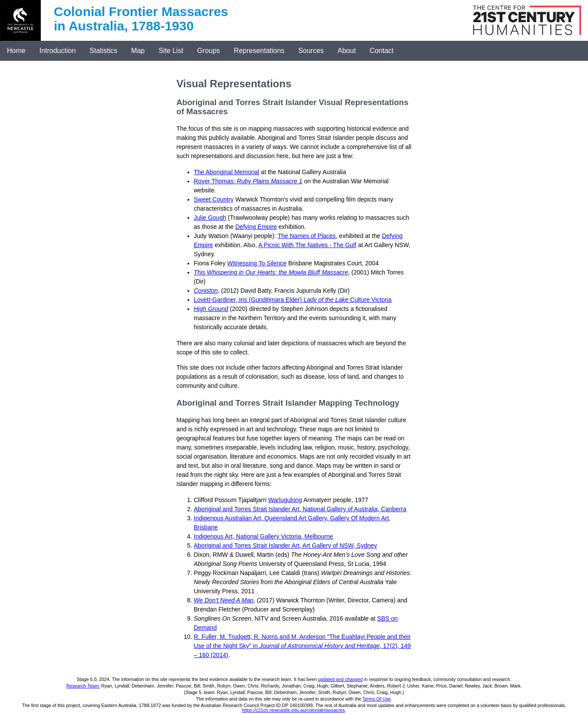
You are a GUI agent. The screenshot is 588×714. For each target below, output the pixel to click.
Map (138, 51)
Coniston (206, 291)
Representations (259, 51)
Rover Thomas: (248, 181)
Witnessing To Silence (257, 263)
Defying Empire (256, 227)
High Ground (211, 309)
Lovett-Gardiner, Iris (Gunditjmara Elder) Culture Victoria (293, 300)
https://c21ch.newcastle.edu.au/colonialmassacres (294, 710)
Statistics (103, 51)
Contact (382, 51)
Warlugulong (285, 500)
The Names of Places (307, 236)
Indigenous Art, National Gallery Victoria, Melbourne (264, 536)
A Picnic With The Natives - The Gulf (307, 245)
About (347, 51)
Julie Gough (210, 218)
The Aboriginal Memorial (227, 172)
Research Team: (83, 686)
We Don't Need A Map (224, 600)
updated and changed (340, 679)
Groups (208, 51)
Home (16, 51)
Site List (171, 51)
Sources (311, 51)
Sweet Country (214, 199)
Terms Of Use (376, 699)
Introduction (58, 51)
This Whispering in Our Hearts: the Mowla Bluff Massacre (271, 272)
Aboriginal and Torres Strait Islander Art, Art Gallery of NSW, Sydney (286, 545)
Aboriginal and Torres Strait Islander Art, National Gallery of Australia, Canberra (300, 509)
